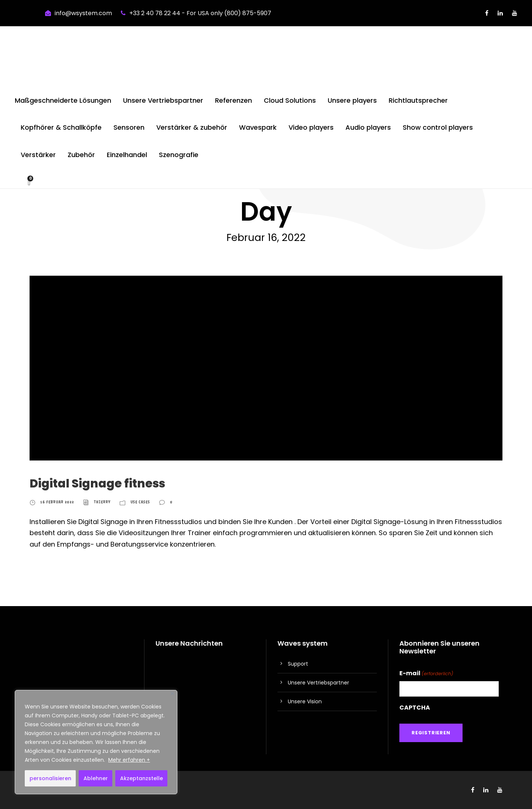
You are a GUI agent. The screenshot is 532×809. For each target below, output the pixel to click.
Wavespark (258, 127)
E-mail (426, 673)
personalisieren (50, 778)
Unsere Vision (305, 701)
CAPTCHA (415, 708)
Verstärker (38, 155)
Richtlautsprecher (418, 100)
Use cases (140, 502)
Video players (311, 127)
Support (298, 664)
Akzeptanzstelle (141, 778)
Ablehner (96, 778)
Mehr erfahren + (129, 760)
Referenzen (233, 100)
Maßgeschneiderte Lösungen (63, 100)
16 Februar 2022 (57, 502)
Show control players (438, 127)
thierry (102, 502)
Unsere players (352, 100)
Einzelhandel (127, 155)
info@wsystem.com (83, 13)
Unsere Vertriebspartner (163, 100)
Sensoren (129, 127)
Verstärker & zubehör (192, 127)
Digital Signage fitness (97, 483)
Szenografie (179, 155)
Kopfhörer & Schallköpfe (61, 127)
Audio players (368, 127)
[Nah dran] (172, 694)
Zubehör (81, 155)
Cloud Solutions (290, 100)
